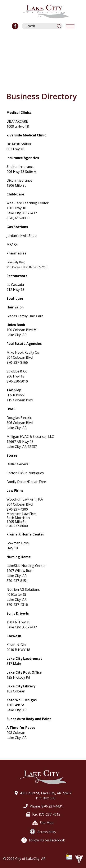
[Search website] (40, 26)
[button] (59, 26)
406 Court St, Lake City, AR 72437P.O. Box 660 (43, 796)
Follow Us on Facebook (43, 840)
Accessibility (43, 832)
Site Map (43, 823)
